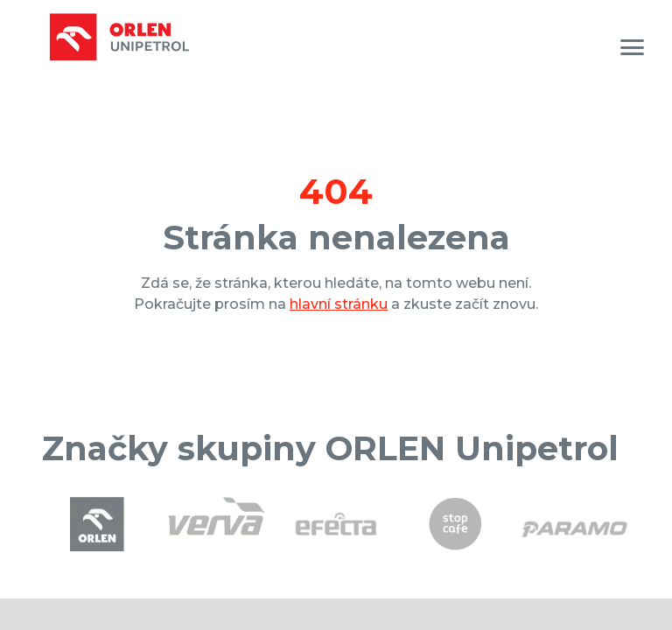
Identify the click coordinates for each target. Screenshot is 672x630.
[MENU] (632, 47)
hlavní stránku (339, 304)
